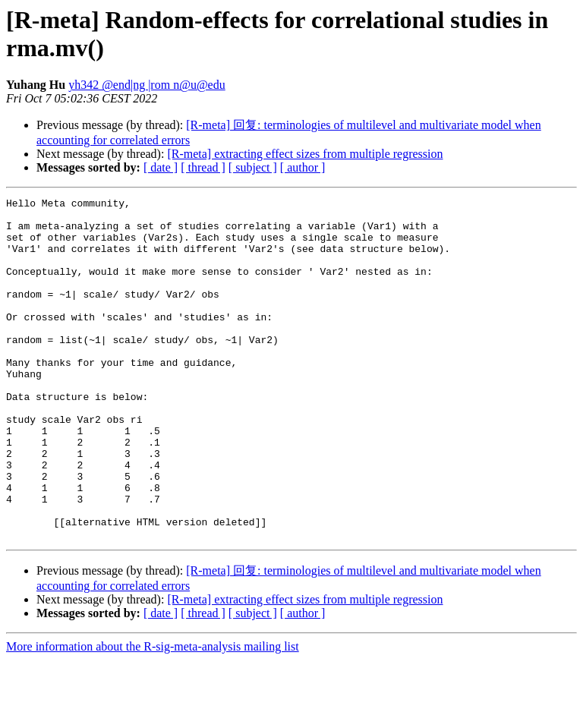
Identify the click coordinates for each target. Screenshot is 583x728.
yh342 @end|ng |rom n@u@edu (147, 85)
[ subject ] (253, 167)
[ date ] (161, 167)
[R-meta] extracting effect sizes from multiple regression (305, 154)
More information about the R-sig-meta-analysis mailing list (153, 715)
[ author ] (303, 167)
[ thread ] (203, 167)
